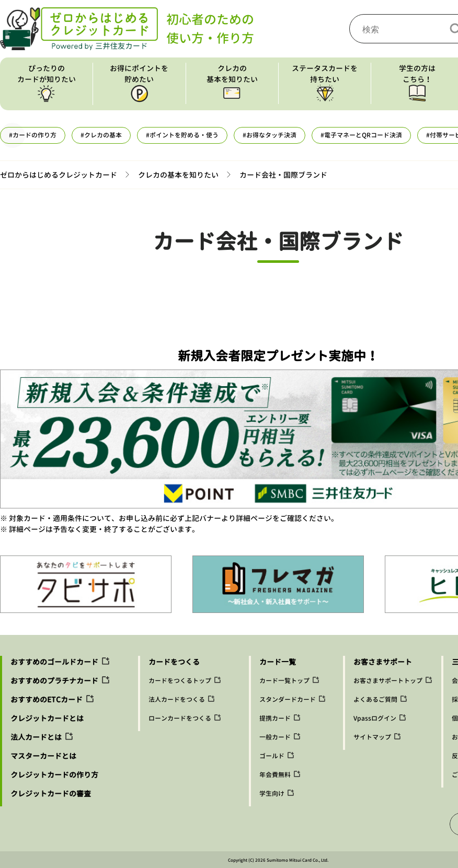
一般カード (275, 737)
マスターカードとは (43, 756)
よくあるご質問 (375, 699)
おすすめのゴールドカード (54, 662)
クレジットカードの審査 (51, 794)
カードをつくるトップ (180, 681)
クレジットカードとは (47, 718)
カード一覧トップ (284, 681)
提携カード (275, 718)
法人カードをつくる (177, 699)
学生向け (272, 794)
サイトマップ (372, 737)
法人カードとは (36, 737)
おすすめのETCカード (47, 699)
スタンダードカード (288, 699)
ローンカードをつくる (180, 718)
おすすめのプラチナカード (54, 681)
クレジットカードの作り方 (54, 775)
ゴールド (272, 756)
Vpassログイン (375, 718)
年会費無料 (275, 775)
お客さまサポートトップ (388, 681)
